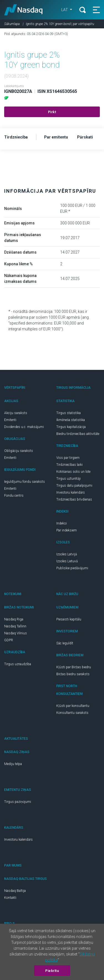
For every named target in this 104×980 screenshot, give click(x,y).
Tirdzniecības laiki (69, 465)
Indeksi (62, 523)
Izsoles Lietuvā (67, 561)
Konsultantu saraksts (72, 713)
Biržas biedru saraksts (73, 674)
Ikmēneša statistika (71, 420)
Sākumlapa (12, 24)
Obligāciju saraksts (19, 451)
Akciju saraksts (16, 413)
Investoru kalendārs (71, 493)
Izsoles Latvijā (67, 554)
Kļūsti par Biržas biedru (74, 667)
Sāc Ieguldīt (65, 643)
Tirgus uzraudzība (18, 664)
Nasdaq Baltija (15, 891)
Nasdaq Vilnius (16, 633)
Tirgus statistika (69, 413)
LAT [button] (65, 10)
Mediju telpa (13, 764)
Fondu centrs (14, 496)
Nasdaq (23, 10)
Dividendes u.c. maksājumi (24, 427)
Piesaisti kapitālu (69, 619)
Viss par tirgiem (68, 458)
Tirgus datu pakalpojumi (74, 486)
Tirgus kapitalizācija (71, 427)
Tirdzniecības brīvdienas (74, 499)
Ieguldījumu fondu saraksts (25, 482)
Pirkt (52, 112)
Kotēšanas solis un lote (73, 472)
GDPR (9, 640)
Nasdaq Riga (14, 619)
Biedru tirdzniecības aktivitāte (78, 434)
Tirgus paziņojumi (18, 802)
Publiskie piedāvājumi (72, 568)
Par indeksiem (67, 530)
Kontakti (10, 898)
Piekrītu (52, 971)
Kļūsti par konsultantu (73, 706)
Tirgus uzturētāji (69, 479)
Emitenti (10, 420)
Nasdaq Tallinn (15, 626)
